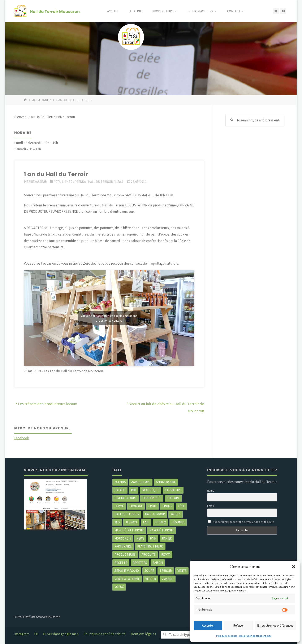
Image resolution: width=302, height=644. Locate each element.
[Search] (232, 120)
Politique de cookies (227, 636)
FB (36, 634)
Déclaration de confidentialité (255, 636)
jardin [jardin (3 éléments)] (176, 514)
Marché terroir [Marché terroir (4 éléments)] (161, 530)
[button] (294, 567)
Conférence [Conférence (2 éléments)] (152, 498)
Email (210, 506)
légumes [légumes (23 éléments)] (178, 522)
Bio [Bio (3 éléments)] (134, 490)
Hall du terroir (100, 182)
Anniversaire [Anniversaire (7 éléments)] (166, 482)
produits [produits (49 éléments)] (148, 554)
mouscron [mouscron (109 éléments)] (123, 538)
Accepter (208, 625)
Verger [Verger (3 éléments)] (151, 579)
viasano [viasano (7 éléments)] (168, 579)
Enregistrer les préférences (275, 625)
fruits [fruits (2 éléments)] (167, 506)
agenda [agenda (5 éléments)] (120, 482)
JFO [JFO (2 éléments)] (117, 522)
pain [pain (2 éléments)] (153, 538)
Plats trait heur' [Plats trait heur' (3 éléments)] (150, 546)
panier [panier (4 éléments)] (167, 538)
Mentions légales (143, 634)
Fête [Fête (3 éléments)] (181, 506)
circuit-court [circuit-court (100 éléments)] (126, 498)
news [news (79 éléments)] (140, 538)
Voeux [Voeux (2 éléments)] (119, 587)
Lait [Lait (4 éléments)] (146, 522)
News (119, 182)
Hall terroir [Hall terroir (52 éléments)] (155, 514)
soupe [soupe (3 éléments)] (149, 571)
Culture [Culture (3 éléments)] (173, 498)
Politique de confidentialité (105, 634)
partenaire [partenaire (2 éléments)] (123, 546)
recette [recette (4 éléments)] (121, 563)
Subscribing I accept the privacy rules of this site (241, 522)
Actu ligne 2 (42, 100)
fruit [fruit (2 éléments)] (152, 506)
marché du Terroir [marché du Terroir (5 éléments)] (129, 530)
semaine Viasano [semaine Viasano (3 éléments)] (127, 571)
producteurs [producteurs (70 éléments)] (125, 554)
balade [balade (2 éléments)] (120, 490)
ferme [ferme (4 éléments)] (119, 506)
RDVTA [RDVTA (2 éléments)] (166, 554)
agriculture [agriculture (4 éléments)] (141, 482)
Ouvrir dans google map (61, 634)
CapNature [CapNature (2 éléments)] (173, 490)
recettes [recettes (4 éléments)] (140, 563)
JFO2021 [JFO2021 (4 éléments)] (131, 522)
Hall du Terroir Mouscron (55, 11)
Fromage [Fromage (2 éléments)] (136, 506)
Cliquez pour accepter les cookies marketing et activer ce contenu (109, 318)
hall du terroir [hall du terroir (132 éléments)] (127, 514)
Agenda (80, 182)
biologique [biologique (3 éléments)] (150, 490)
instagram (22, 634)
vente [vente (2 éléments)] (182, 571)
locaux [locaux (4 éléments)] (160, 522)
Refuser (239, 625)
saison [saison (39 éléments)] (158, 563)
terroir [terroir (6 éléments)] (166, 571)
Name (211, 491)
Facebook (22, 438)
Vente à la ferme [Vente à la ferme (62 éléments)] (127, 579)
